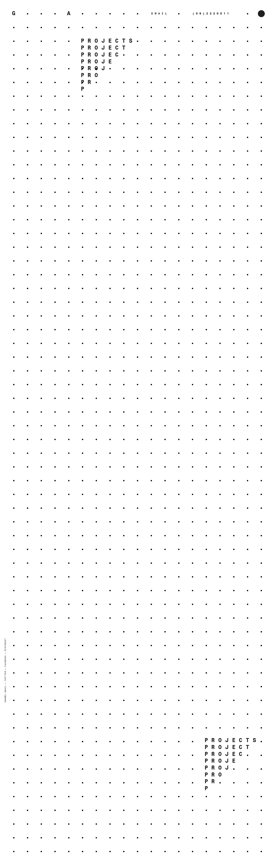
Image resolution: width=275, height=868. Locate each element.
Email (5, 689)
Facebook (5, 661)
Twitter (5, 676)
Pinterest (5, 645)
